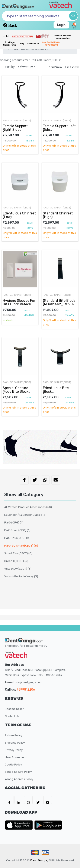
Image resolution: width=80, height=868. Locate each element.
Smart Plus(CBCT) (18, 553)
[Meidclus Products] (42, 36)
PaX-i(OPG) (14, 522)
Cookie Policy (13, 765)
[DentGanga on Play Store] (48, 825)
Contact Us (33, 44)
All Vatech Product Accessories (28, 507)
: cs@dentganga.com (29, 682)
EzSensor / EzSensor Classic (25, 515)
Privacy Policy (14, 750)
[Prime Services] (23, 36)
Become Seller (14, 709)
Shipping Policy (15, 743)
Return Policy (14, 735)
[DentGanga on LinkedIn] (19, 800)
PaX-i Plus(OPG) (17, 538)
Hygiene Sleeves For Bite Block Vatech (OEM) (19, 304)
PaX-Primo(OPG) (17, 530)
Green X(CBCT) (16, 561)
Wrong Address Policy (19, 779)
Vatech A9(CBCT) (18, 569)
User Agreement (16, 757)
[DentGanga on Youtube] (48, 800)
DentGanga (39, 860)
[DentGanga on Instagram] (28, 800)
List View (72, 67)
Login (61, 25)
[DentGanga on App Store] (20, 825)
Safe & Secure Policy (18, 772)
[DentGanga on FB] (9, 800)
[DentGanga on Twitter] (38, 800)
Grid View (55, 67)
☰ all (6, 36)
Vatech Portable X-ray (21, 576)
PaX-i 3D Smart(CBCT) (17, 120)
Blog (22, 44)
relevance (25, 66)
